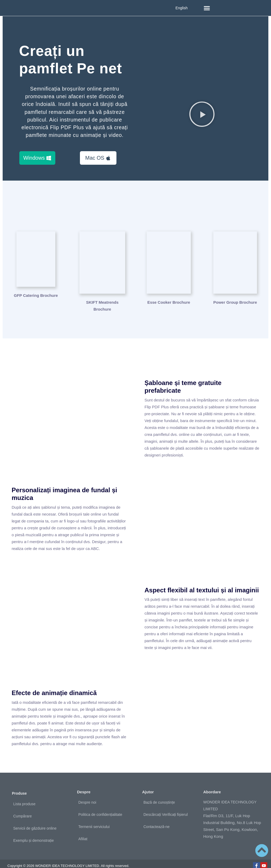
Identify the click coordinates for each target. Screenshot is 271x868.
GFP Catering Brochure (36, 294)
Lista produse (24, 796)
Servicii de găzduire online (35, 820)
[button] (207, 8)
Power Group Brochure (235, 294)
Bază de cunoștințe (159, 794)
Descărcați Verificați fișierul (166, 807)
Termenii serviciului (94, 819)
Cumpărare (22, 808)
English (182, 8)
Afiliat (83, 831)
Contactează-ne (157, 819)
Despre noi (87, 794)
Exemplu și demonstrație (33, 833)
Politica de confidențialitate (100, 807)
